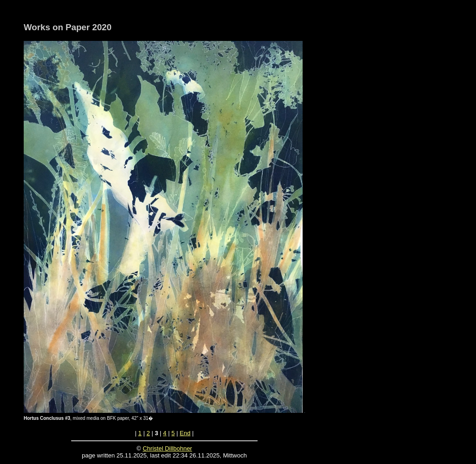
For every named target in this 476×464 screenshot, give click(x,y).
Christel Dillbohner (167, 448)
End (185, 433)
